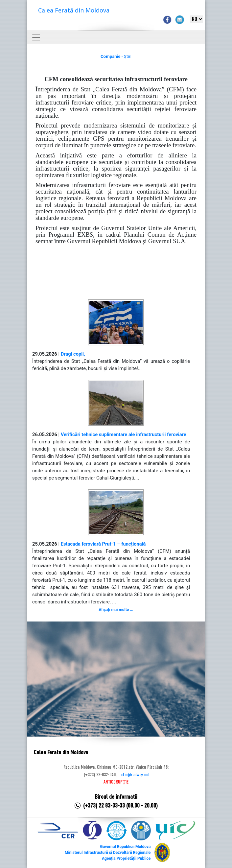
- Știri (116, 56)
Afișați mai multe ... (116, 610)
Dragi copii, (73, 354)
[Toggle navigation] (36, 37)
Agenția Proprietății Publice (126, 858)
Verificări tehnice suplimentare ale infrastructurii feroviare (124, 434)
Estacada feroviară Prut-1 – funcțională (103, 544)
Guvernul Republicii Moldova (125, 847)
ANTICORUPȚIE (116, 782)
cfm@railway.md (135, 775)
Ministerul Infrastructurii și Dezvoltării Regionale (108, 853)
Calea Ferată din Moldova (74, 10)
